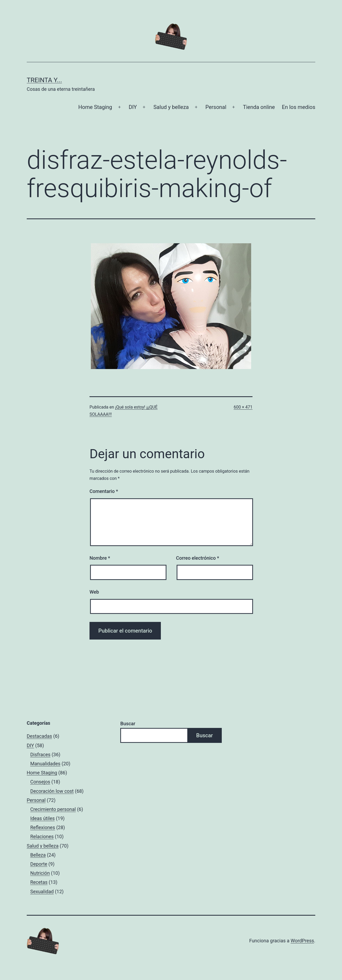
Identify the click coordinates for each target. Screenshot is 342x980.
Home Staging (95, 107)
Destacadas (39, 736)
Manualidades (45, 764)
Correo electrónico (198, 558)
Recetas (39, 882)
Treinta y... (44, 80)
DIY (133, 107)
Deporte (39, 864)
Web (94, 592)
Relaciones (42, 836)
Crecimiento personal (53, 809)
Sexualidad (42, 891)
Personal (216, 107)
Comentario (104, 491)
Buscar (128, 724)
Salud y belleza (171, 107)
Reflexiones (43, 827)
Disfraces (40, 754)
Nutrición (40, 873)
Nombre (100, 558)
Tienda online (259, 107)
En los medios (299, 107)
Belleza (38, 855)
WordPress (302, 941)
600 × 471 (243, 407)
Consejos (40, 782)
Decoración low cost (52, 791)
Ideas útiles (42, 818)
